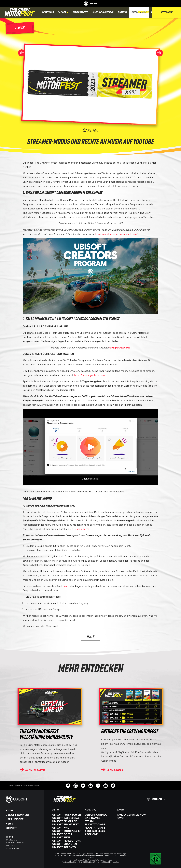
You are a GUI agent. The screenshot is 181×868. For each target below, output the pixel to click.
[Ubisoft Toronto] (67, 847)
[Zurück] (20, 28)
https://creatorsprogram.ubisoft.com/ (116, 234)
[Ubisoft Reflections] (67, 841)
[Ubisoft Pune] (67, 837)
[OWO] (132, 818)
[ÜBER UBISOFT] (23, 819)
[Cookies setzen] (13, 848)
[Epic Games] (100, 818)
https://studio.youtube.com (90, 375)
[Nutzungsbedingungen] (23, 843)
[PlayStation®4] (100, 828)
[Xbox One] (100, 834)
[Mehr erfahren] (32, 770)
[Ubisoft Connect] (23, 815)
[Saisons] (63, 12)
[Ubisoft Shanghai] (67, 844)
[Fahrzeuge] (122, 12)
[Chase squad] (48, 12)
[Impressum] (23, 846)
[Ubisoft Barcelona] (67, 818)
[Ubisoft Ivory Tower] (67, 815)
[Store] (23, 810)
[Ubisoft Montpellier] (67, 831)
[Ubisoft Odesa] (67, 834)
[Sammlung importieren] (103, 12)
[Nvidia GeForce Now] (132, 815)
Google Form (82, 529)
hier (65, 586)
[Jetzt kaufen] (112, 770)
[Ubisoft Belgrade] (67, 821)
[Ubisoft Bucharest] (67, 824)
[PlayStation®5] (100, 824)
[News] (23, 824)
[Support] (23, 828)
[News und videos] (81, 12)
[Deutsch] (156, 799)
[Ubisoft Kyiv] (67, 828)
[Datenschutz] (23, 840)
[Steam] (100, 821)
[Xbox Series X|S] (100, 831)
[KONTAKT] (23, 837)
